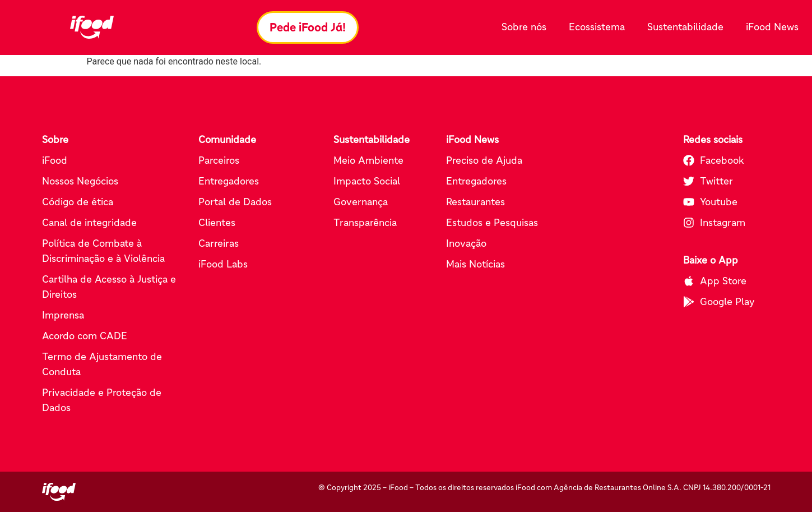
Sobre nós (527, 27)
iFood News (772, 27)
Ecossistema (600, 27)
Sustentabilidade (688, 27)
